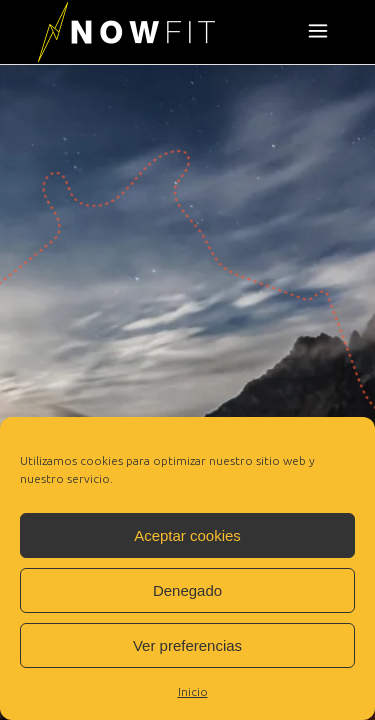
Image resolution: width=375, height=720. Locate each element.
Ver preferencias (187, 645)
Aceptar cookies (187, 535)
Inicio (193, 691)
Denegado (187, 590)
